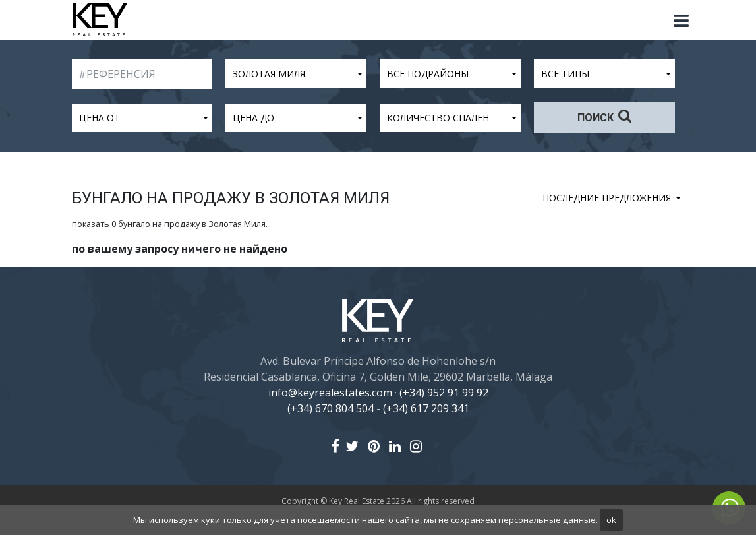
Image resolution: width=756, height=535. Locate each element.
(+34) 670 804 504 (331, 408)
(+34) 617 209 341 (426, 408)
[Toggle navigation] (682, 21)
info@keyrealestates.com (330, 393)
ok (611, 520)
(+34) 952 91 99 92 (444, 393)
